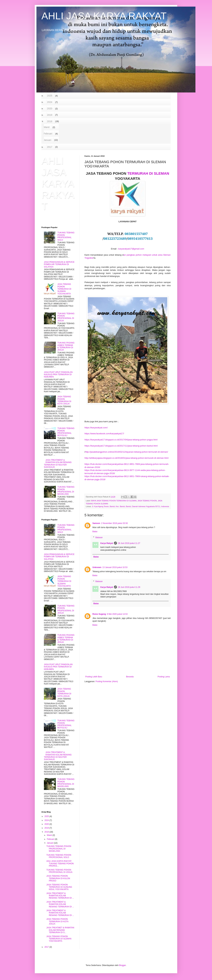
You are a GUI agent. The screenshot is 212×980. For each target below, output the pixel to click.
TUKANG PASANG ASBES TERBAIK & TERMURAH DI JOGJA (66, 346)
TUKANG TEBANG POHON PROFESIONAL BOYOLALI (66, 432)
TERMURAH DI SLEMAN (148, 173)
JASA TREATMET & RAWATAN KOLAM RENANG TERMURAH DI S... (60, 930)
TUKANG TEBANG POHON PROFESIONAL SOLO (66, 236)
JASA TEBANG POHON (147, 501)
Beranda (130, 677)
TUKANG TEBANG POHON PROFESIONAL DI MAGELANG (66, 490)
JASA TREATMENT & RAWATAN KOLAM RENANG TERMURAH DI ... (60, 896)
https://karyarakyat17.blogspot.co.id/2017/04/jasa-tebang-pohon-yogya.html (121, 440)
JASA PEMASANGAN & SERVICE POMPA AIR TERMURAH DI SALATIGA (59, 264)
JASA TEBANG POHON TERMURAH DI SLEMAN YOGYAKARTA (64, 289)
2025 (50, 96)
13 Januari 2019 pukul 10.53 (115, 567)
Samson (96, 523)
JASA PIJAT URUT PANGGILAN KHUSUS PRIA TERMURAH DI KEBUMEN (58, 375)
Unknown (97, 567)
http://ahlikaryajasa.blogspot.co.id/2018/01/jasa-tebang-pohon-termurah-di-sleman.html (126, 458)
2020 (50, 108)
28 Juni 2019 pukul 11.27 (129, 543)
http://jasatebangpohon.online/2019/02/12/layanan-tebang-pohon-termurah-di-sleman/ (127, 452)
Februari (48, 134)
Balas (95, 532)
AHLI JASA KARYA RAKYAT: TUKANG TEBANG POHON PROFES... (60, 864)
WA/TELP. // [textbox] (128, 236)
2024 (50, 102)
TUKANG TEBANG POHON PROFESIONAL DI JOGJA (66, 317)
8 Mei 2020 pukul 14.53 (117, 614)
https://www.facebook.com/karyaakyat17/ (104, 434)
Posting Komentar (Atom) (107, 681)
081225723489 (115, 238)
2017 (50, 147)
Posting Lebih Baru (94, 677)
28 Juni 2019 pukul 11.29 (129, 587)
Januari (47, 140)
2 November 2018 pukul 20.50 (115, 523)
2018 (50, 121)
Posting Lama (164, 677)
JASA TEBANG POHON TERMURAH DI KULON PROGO (58, 878)
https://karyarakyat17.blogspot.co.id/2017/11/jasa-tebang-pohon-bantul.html (121, 446)
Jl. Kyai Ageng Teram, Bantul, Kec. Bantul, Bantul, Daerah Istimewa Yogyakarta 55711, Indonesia (130, 506)
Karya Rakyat (107, 543)
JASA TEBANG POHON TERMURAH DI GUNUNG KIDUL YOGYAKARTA (59, 887)
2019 (50, 115)
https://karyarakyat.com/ (96, 428)
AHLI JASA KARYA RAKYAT (104, 16)
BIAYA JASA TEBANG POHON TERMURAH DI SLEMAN (114, 501)
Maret (47, 127)
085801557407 (136, 234)
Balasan (99, 537)
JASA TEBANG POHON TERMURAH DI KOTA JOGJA (64, 400)
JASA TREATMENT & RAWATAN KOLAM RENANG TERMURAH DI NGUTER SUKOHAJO (58, 464)
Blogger (122, 965)
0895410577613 (140, 238)
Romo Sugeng (99, 614)
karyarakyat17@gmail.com (131, 249)
